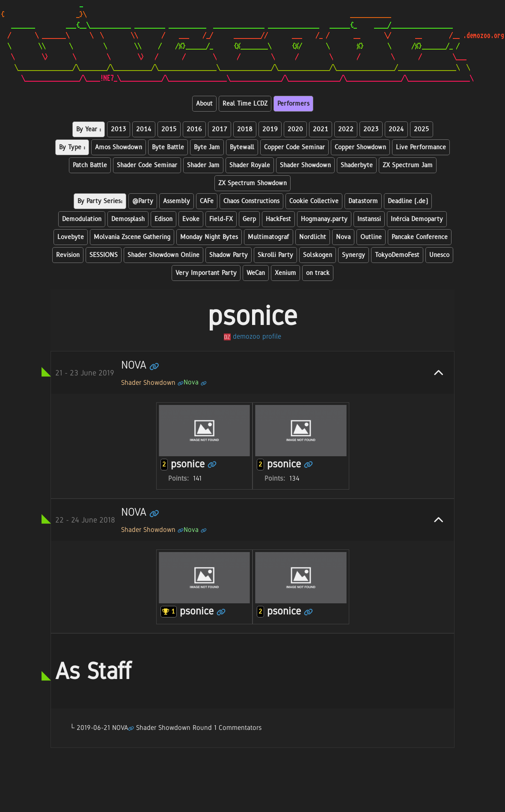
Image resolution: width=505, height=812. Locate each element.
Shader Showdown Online (163, 255)
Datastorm (363, 201)
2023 (371, 129)
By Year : (89, 129)
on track (318, 273)
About (204, 104)
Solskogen (318, 255)
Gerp (249, 219)
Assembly (177, 201)
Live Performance (421, 147)
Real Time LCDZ (245, 104)
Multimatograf (269, 237)
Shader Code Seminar (147, 165)
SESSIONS (104, 255)
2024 (396, 129)
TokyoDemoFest (397, 255)
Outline (371, 237)
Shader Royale (250, 165)
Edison (163, 219)
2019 (270, 129)
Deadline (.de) (408, 201)
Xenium (285, 273)
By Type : (72, 147)
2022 (346, 129)
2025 (422, 129)
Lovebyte (71, 237)
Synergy (353, 255)
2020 (295, 129)
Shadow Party (229, 255)
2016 (194, 129)
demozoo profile (253, 336)
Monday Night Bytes (209, 237)
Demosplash (128, 219)
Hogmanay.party (324, 219)
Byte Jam (207, 147)
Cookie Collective (314, 201)
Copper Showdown (360, 147)
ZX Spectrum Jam (408, 165)
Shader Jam (203, 165)
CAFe (207, 201)
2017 (220, 129)
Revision (68, 255)
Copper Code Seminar (294, 147)
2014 (144, 129)
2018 (245, 129)
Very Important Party (206, 273)
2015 (169, 129)
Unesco (439, 255)
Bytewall (242, 147)
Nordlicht (313, 237)
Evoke (191, 219)
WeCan (256, 273)
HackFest (278, 219)
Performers (293, 104)
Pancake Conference (420, 237)
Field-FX (221, 219)
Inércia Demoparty (417, 219)
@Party (143, 201)
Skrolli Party (275, 255)
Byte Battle (168, 147)
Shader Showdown (305, 165)
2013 (119, 129)
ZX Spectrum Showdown (253, 183)
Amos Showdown (119, 147)
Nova (343, 237)
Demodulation (82, 219)
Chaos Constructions (251, 201)
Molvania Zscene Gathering (132, 237)
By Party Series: (100, 201)
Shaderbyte (357, 165)
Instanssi (369, 219)
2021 (321, 129)
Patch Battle (90, 165)
